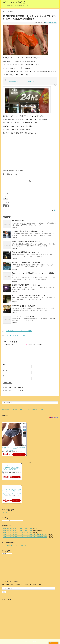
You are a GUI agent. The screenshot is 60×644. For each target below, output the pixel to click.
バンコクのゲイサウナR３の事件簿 (23, 316)
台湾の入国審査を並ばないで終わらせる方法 (26, 242)
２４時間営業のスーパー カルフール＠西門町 (21, 81)
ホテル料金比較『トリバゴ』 (36, 410)
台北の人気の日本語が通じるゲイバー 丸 (25, 252)
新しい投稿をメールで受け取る (14, 390)
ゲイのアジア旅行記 (14, 2)
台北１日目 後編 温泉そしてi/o (13, 335)
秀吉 (55, 210)
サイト (5, 376)
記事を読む (15, 227)
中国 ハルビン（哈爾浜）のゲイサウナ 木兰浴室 (18, 533)
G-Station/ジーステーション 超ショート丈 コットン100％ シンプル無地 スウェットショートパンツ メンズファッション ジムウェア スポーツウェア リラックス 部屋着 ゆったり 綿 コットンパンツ (12, 469)
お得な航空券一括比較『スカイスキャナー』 (15, 410)
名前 (4, 364)
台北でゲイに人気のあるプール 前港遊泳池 (26, 263)
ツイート (4, 512)
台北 (46, 23)
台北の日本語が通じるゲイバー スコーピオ (26, 285)
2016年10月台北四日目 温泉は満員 (23, 306)
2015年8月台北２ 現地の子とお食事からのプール (28, 231)
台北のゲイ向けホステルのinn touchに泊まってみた (29, 295)
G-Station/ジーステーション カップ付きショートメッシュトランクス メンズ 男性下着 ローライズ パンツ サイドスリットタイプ (14, 449)
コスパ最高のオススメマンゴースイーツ (15, 545)
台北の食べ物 (52, 23)
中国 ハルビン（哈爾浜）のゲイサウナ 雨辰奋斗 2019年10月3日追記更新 (25, 535)
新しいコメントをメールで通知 (14, 387)
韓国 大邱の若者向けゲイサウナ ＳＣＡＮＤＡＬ (18, 529)
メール (5, 370)
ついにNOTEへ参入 (18, 221)
